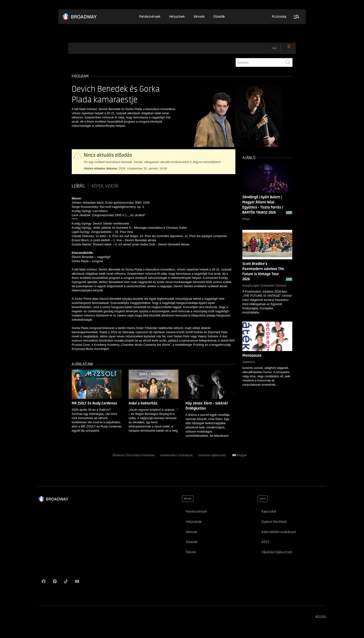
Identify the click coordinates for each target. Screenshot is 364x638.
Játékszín (249, 362)
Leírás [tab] (78, 186)
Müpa (246, 219)
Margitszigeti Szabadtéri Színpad (264, 285)
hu (275, 48)
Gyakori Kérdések (274, 522)
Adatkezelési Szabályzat (176, 455)
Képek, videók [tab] (105, 186)
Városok (199, 16)
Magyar (240, 455)
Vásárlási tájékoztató (212, 455)
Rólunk (191, 552)
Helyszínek (177, 16)
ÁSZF (266, 542)
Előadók (219, 16)
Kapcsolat (269, 511)
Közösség (279, 16)
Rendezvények (150, 16)
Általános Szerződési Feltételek (133, 455)
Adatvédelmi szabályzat (279, 532)
